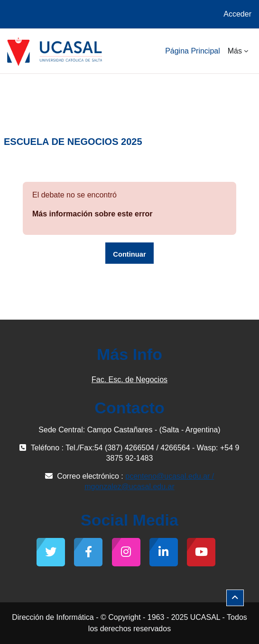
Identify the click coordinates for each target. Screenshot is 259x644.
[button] (235, 598)
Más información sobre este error (92, 214)
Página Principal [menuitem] (193, 51)
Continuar (129, 254)
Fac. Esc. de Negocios (129, 380)
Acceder (237, 14)
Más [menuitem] (235, 51)
